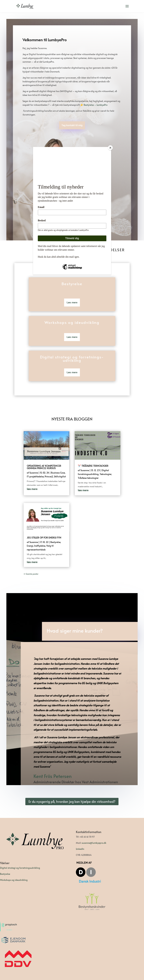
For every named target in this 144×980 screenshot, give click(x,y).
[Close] (110, 148)
